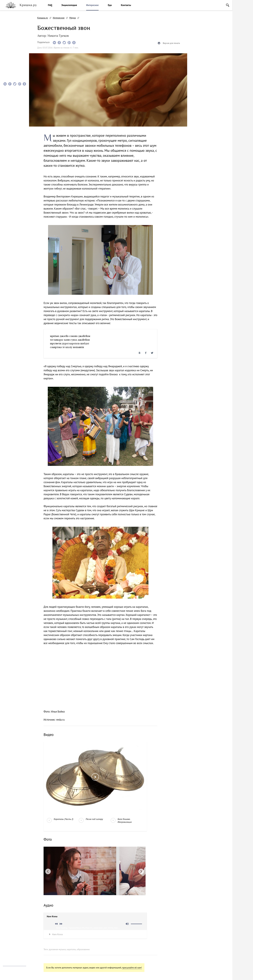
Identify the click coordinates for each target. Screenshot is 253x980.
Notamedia (8, 975)
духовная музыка (57, 949)
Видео (8, 34)
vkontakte (20, 933)
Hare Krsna (57, 934)
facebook (12, 933)
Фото (8, 41)
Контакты (126, 5)
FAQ (50, 5)
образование (83, 949)
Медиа (73, 18)
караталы (71, 949)
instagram (5, 933)
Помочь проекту (11, 941)
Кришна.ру (43, 18)
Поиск (228, 5)
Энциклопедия (69, 5)
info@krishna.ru (11, 960)
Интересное (92, 5)
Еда (110, 5)
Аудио (8, 47)
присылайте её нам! (132, 968)
